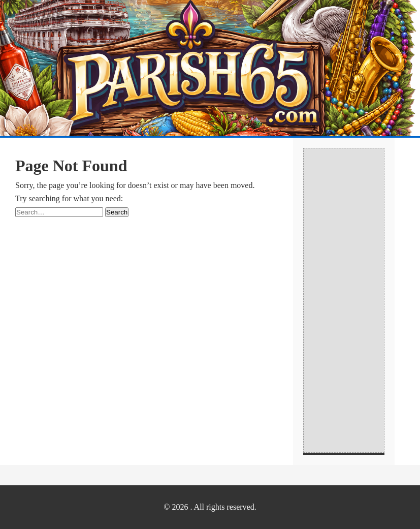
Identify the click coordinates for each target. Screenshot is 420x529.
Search (117, 212)
